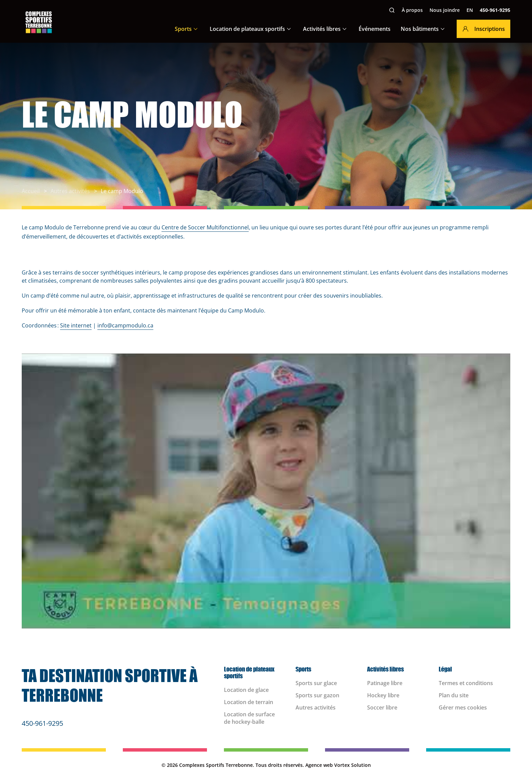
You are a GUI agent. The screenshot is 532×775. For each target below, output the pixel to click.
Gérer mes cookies (463, 707)
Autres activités (316, 707)
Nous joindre (445, 10)
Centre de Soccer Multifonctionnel (205, 227)
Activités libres (322, 29)
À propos (412, 10)
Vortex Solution (353, 765)
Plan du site (454, 695)
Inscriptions (483, 29)
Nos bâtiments (420, 29)
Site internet (76, 325)
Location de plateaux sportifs (247, 29)
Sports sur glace (316, 683)
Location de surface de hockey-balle (249, 718)
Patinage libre (385, 683)
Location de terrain (249, 702)
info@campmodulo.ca (125, 325)
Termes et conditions (466, 683)
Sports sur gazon (317, 695)
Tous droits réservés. (280, 765)
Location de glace (246, 690)
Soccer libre (382, 707)
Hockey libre (383, 695)
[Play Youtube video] (266, 491)
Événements (375, 29)
